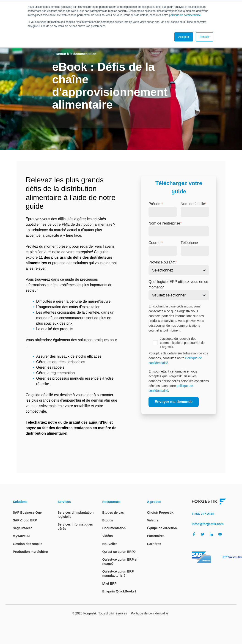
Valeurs (153, 520)
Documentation (114, 528)
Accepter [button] (184, 37)
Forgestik (90, 613)
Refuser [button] (204, 37)
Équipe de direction (162, 528)
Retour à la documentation (74, 54)
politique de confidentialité (185, 15)
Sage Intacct (22, 528)
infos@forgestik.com (208, 524)
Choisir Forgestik (160, 512)
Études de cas (113, 512)
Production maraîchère (30, 552)
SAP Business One (27, 512)
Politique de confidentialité (150, 613)
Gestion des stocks (27, 544)
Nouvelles (110, 544)
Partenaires (156, 536)
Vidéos (107, 536)
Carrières (154, 544)
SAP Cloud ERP (25, 520)
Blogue (108, 520)
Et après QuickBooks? (119, 591)
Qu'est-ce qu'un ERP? (119, 552)
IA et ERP (109, 584)
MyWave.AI (21, 536)
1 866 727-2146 (203, 514)
